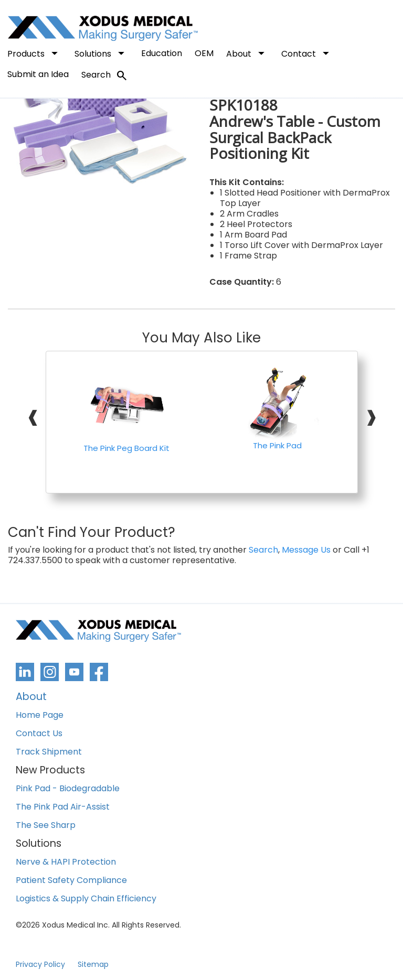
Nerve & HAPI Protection (66, 862)
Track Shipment (49, 752)
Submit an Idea (38, 74)
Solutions (102, 53)
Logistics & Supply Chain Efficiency (86, 899)
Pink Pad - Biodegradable (68, 789)
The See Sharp (46, 826)
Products (35, 53)
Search (105, 76)
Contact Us (39, 734)
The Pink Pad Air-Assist (63, 807)
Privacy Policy (40, 964)
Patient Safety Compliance (71, 881)
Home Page (40, 715)
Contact (307, 53)
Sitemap (93, 964)
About (247, 53)
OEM (204, 53)
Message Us (306, 550)
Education (162, 53)
